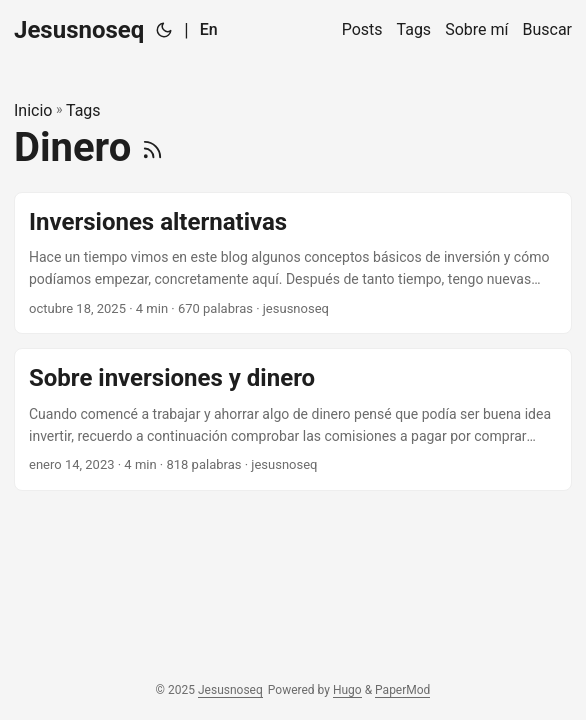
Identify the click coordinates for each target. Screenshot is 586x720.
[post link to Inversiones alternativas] (293, 263)
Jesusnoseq (79, 30)
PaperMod (402, 690)
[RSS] (152, 147)
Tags (83, 110)
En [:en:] (209, 29)
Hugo (347, 690)
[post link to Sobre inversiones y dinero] (293, 419)
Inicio (33, 110)
